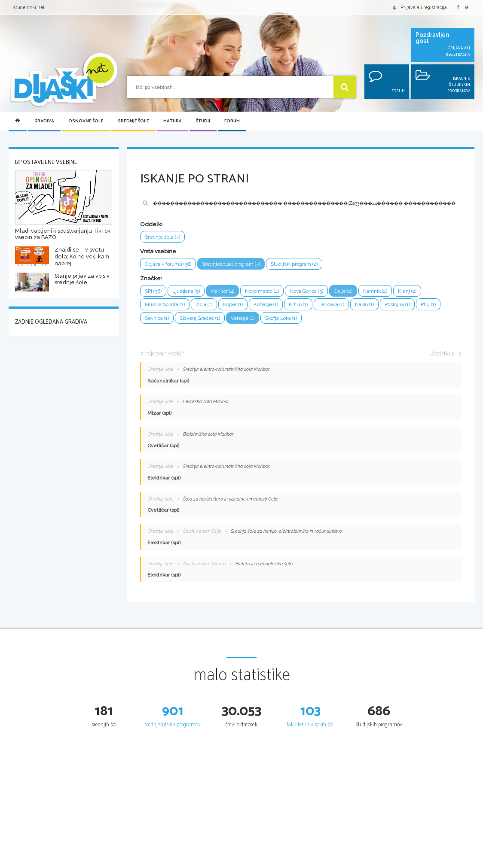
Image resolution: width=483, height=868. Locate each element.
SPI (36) (153, 291)
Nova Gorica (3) (306, 291)
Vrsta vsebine (158, 251)
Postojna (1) (397, 304)
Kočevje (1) (266, 304)
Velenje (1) (243, 318)
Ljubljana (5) (186, 291)
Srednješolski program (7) (231, 264)
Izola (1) (204, 304)
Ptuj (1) (428, 304)
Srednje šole (133, 121)
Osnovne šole (86, 121)
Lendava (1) (331, 304)
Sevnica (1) (157, 318)
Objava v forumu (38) (168, 264)
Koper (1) (233, 304)
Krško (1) (298, 304)
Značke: (151, 278)
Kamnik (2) (375, 291)
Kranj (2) (407, 291)
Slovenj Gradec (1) (200, 318)
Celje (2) (343, 291)
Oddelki (151, 224)
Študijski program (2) (295, 264)
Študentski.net (29, 7)
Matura (173, 121)
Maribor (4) (222, 291)
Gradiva (44, 121)
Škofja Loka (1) (281, 318)
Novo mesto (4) (262, 291)
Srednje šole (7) (162, 237)
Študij (203, 121)
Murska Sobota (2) (165, 304)
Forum (232, 121)
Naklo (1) (364, 304)
